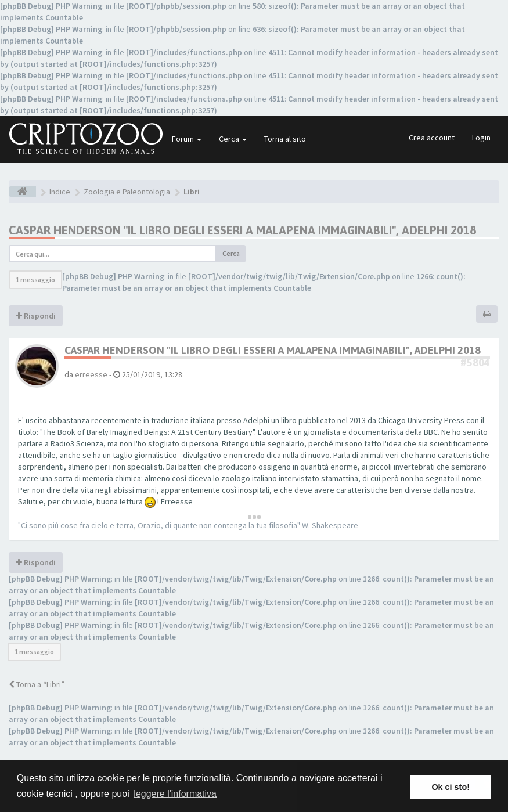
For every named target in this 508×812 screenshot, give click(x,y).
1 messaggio (35, 279)
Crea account (432, 138)
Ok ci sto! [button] (451, 787)
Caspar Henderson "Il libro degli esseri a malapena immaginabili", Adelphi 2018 (242, 230)
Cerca (233, 139)
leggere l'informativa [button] (175, 794)
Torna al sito (285, 139)
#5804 (475, 362)
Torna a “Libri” (37, 684)
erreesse (91, 374)
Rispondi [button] (36, 316)
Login (481, 138)
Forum (187, 139)
